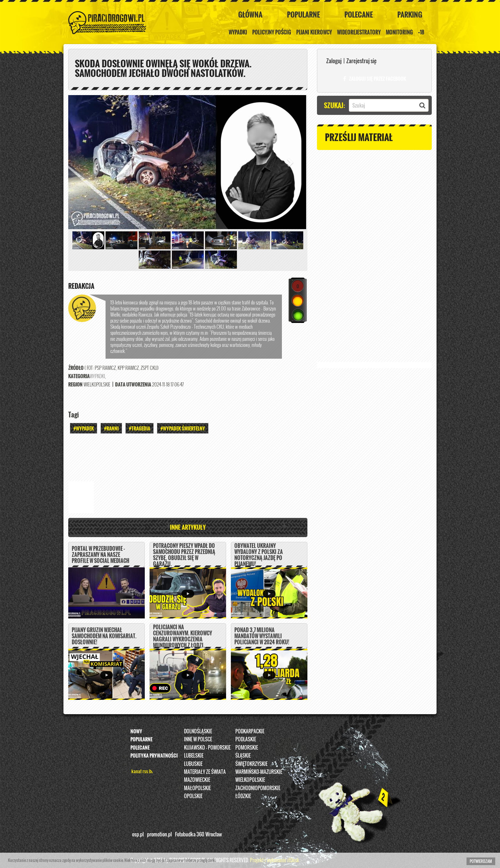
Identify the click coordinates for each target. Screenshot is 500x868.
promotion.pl (159, 834)
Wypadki (238, 32)
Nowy (136, 731)
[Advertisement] (188, 456)
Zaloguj (334, 61)
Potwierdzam (481, 861)
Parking (410, 14)
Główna (250, 14)
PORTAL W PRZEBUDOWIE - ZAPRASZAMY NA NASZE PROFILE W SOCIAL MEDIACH (100, 555)
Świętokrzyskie (251, 764)
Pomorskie (247, 747)
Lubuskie (193, 764)
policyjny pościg (272, 32)
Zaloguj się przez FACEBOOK (375, 79)
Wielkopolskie (250, 780)
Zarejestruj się (361, 61)
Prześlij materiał (359, 137)
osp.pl (138, 834)
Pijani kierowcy (314, 32)
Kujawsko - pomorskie (207, 747)
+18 (421, 32)
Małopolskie (197, 788)
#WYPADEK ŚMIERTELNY (183, 428)
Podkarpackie (250, 731)
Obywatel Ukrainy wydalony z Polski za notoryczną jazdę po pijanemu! (259, 555)
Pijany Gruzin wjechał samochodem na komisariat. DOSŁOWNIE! (104, 636)
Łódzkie (243, 796)
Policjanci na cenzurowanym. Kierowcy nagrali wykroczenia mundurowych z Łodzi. (183, 636)
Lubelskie (194, 756)
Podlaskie (246, 739)
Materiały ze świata (205, 772)
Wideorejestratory (359, 32)
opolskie (193, 796)
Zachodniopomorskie (258, 788)
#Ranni (111, 428)
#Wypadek (84, 428)
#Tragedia (140, 428)
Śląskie (243, 756)
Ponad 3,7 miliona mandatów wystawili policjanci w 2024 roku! (262, 636)
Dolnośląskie (198, 731)
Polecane (359, 14)
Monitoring (399, 32)
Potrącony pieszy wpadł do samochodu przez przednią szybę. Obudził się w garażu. (184, 555)
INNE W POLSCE (198, 739)
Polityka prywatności (154, 756)
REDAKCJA (81, 286)
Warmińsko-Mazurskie (259, 772)
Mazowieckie (197, 780)
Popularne (303, 14)
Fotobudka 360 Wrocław (199, 834)
